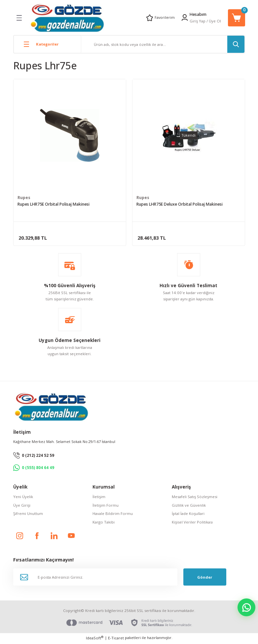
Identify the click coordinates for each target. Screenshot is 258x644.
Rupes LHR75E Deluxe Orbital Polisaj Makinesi (180, 205)
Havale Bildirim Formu (113, 515)
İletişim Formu (106, 507)
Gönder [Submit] (205, 578)
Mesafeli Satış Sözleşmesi (195, 498)
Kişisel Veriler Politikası (192, 523)
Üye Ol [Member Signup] (215, 21)
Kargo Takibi (104, 523)
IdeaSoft (95, 639)
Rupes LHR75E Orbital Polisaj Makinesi (54, 205)
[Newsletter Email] (95, 579)
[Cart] (237, 18)
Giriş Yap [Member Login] (198, 21)
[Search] (163, 44)
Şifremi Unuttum (28, 515)
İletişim (99, 498)
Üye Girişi (22, 507)
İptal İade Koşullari (188, 515)
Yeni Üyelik (23, 498)
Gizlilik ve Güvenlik (189, 507)
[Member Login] (185, 17)
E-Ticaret (116, 639)
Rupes (24, 198)
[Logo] (67, 18)
